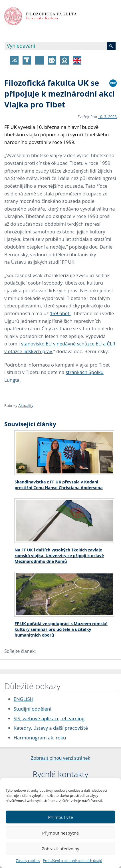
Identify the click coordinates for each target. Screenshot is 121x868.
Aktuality (26, 405)
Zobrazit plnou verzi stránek (61, 758)
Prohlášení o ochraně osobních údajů (72, 861)
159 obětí (60, 313)
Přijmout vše (60, 817)
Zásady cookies (28, 861)
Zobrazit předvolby (60, 849)
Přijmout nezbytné (61, 833)
